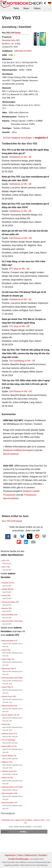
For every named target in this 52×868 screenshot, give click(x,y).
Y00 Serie (15, 33)
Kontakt (42, 855)
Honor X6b (6, 595)
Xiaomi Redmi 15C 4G (11, 715)
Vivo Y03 (6, 521)
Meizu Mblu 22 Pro (9, 746)
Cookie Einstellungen (18, 859)
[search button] (42, 3)
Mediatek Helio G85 (11, 40)
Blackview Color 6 (9, 669)
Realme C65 (7, 608)
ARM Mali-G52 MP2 (23, 51)
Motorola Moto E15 (9, 641)
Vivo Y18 (5, 561)
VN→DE (28, 157)
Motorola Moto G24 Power (12, 621)
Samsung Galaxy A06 (10, 602)
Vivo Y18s (6, 567)
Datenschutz (31, 855)
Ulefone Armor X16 (9, 734)
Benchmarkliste (11, 454)
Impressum (10, 855)
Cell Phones (15, 238)
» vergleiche (40, 138)
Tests (16, 8)
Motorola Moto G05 (10, 793)
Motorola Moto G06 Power (12, 678)
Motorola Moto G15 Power (12, 787)
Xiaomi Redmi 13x (9, 756)
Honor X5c (6, 650)
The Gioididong (17, 361)
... (49, 8)
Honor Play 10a (8, 659)
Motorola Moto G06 (10, 706)
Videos (37, 8)
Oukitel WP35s (8, 589)
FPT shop (14, 269)
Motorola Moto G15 (10, 803)
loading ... (5, 832)
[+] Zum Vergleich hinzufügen (18, 138)
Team (20, 855)
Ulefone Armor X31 (9, 771)
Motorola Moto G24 (10, 615)
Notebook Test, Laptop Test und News (17, 820)
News (26, 8)
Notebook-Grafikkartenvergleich (19, 450)
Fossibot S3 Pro (8, 583)
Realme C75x (7, 762)
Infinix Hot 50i (7, 778)
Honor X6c (6, 724)
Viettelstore (15, 157)
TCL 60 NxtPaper (9, 740)
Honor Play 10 (7, 687)
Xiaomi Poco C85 (9, 696)
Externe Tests (39, 820)
